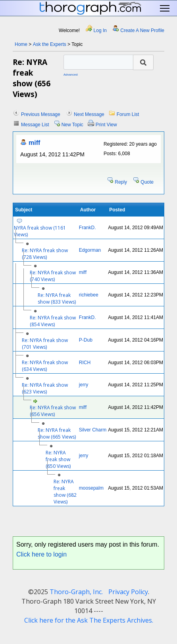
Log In (100, 30)
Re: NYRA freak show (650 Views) (58, 459)
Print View (106, 125)
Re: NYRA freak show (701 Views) (45, 344)
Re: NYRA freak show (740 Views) (53, 276)
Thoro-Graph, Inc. (76, 592)
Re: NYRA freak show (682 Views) (65, 492)
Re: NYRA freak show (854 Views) (53, 321)
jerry (84, 385)
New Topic (72, 125)
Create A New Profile (142, 30)
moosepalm (91, 488)
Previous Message (41, 114)
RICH (85, 363)
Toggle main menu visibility (165, 9)
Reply (121, 182)
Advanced (71, 75)
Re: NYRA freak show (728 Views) (45, 254)
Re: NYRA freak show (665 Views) (57, 433)
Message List (35, 125)
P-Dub (86, 340)
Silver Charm (93, 430)
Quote (147, 182)
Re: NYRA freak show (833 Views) (57, 298)
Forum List (128, 114)
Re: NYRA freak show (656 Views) (53, 411)
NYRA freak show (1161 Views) (40, 231)
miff (34, 143)
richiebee (89, 295)
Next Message (89, 114)
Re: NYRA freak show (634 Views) (45, 366)
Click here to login (41, 554)
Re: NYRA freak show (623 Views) (45, 388)
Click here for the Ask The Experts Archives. (89, 620)
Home (21, 44)
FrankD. (88, 228)
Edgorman (90, 250)
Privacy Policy (128, 592)
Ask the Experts (50, 44)
